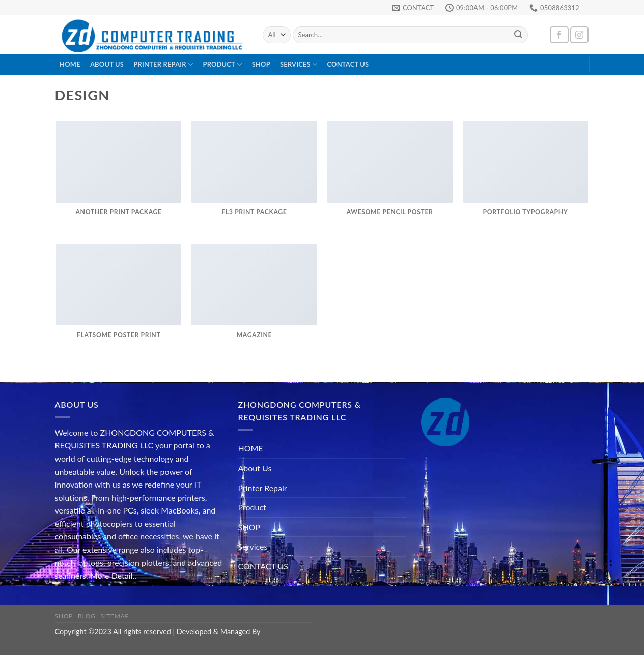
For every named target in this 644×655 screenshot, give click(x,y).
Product (222, 64)
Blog (87, 616)
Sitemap (115, 616)
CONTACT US (348, 64)
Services (299, 64)
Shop (64, 616)
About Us (107, 64)
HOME (70, 64)
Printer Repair (163, 64)
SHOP (261, 64)
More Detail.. (113, 575)
